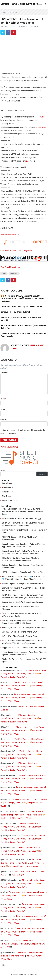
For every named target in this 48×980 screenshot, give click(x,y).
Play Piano (6, 496)
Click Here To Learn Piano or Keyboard (16, 251)
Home (5, 12)
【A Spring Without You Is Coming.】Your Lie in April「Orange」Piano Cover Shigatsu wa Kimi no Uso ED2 (24, 803)
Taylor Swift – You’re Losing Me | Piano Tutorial (21, 306)
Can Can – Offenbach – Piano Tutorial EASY (20, 632)
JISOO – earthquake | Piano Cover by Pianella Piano (23, 572)
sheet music (39, 117)
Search (3, 470)
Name (3, 399)
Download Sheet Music (10, 235)
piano (27, 161)
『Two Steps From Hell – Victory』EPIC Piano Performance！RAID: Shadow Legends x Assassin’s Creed (23, 512)
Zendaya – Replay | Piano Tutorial (15, 312)
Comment (5, 372)
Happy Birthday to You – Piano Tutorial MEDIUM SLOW (24, 648)
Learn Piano (7, 483)
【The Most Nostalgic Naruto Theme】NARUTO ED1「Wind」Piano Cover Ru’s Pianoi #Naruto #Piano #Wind (23, 674)
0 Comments (35, 27)
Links (4, 965)
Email (3, 409)
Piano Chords (8, 487)
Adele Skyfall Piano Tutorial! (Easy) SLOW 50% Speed (24, 628)
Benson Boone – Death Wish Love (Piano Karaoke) (23, 602)
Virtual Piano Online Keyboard (19, 4)
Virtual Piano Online (8, 27)
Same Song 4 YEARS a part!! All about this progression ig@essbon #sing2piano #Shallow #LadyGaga (22, 298)
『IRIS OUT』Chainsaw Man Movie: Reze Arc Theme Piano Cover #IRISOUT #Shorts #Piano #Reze (22, 956)
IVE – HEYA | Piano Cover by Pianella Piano (20, 636)
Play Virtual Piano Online (10, 267)
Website (4, 420)
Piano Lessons (14, 12)
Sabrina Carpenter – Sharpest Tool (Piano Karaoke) (23, 584)
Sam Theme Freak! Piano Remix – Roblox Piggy (22, 519)
